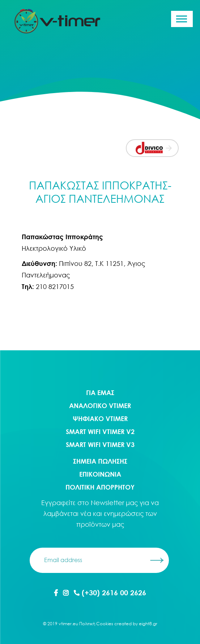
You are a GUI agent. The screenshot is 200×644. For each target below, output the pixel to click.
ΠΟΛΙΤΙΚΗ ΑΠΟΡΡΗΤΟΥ (100, 487)
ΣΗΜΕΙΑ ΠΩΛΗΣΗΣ (100, 461)
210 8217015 (55, 286)
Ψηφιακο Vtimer (100, 419)
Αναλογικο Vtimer (100, 406)
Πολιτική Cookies (96, 624)
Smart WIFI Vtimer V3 (100, 444)
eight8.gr (148, 624)
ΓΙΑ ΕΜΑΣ (100, 393)
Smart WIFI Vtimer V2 (100, 431)
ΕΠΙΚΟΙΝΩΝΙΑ (100, 474)
